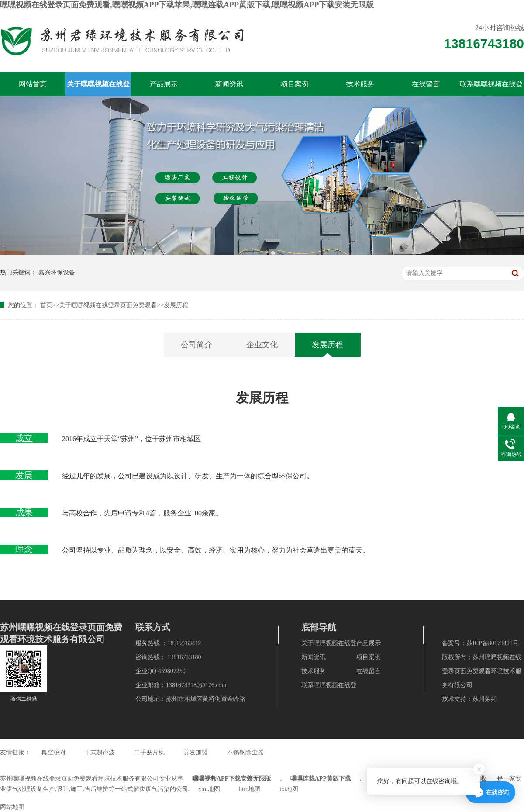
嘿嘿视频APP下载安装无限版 (232, 779)
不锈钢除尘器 (245, 752)
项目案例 (295, 84)
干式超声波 (100, 752)
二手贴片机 (149, 752)
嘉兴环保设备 (57, 272)
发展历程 (176, 305)
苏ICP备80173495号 (493, 643)
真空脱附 (53, 752)
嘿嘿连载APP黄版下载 (321, 779)
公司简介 (196, 345)
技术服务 (360, 84)
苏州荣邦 (485, 699)
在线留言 (426, 84)
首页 (46, 305)
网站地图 (12, 807)
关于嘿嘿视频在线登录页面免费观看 (98, 88)
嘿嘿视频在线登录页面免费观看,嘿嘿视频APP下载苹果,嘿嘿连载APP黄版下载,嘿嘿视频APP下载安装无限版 (187, 5)
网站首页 (33, 84)
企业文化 (262, 345)
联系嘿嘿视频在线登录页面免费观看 (491, 88)
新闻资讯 (229, 84)
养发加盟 (196, 752)
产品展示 (164, 84)
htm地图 (250, 789)
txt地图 (289, 789)
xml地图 (209, 789)
